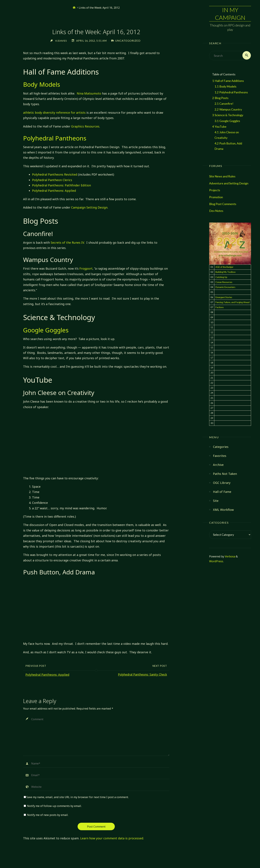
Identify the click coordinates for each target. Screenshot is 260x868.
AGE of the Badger (224, 267)
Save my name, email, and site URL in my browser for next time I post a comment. (76, 797)
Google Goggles (46, 330)
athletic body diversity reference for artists (54, 113)
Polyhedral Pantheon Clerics (52, 180)
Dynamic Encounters (225, 287)
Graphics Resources (85, 126)
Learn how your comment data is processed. (112, 838)
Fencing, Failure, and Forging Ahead (233, 303)
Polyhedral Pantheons (55, 138)
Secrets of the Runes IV (67, 243)
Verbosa (230, 557)
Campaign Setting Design (89, 207)
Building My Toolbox (226, 272)
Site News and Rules (222, 177)
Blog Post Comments (223, 204)
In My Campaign (230, 14)
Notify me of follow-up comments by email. (54, 806)
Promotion (216, 197)
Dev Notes (216, 211)
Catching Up (221, 277)
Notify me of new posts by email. (48, 815)
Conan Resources (224, 282)
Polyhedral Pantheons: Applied (54, 191)
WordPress (216, 562)
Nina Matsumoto (89, 93)
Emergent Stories (224, 298)
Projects (215, 190)
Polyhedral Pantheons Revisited (55, 174)
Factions (220, 308)
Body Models (42, 84)
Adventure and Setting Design (229, 184)
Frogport (86, 268)
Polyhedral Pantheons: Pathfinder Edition (61, 185)
